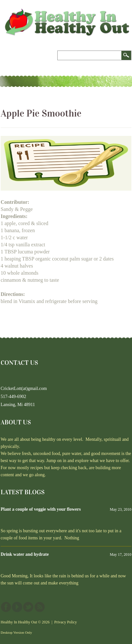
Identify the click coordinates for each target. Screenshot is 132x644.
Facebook (6, 607)
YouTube (17, 607)
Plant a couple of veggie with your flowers (41, 509)
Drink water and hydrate (25, 554)
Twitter (28, 607)
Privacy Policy (66, 622)
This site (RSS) (40, 607)
